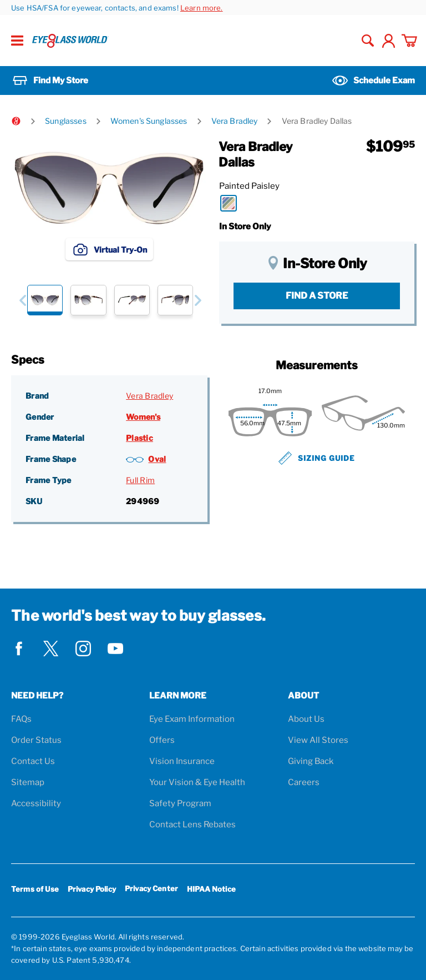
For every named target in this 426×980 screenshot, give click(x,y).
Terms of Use (35, 889)
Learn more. (202, 8)
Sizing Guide (317, 458)
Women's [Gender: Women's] (143, 417)
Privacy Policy (92, 889)
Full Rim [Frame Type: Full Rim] (140, 480)
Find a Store (317, 296)
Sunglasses (66, 121)
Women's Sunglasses (149, 121)
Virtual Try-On (109, 249)
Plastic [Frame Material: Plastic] (140, 438)
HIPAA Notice (211, 889)
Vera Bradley (235, 121)
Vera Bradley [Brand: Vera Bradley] (149, 396)
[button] (22, 300)
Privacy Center (151, 890)
